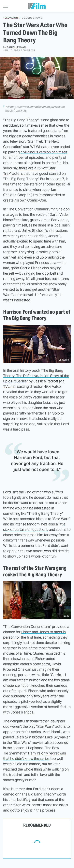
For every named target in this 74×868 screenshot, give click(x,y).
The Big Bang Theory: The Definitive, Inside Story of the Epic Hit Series (36, 376)
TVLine (9, 386)
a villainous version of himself (44, 152)
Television (11, 18)
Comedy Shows (32, 18)
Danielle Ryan (16, 47)
